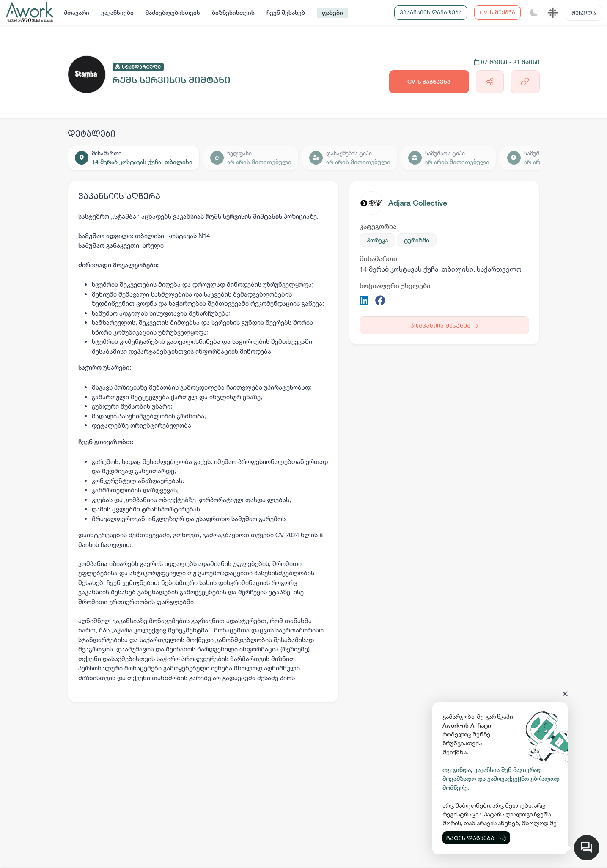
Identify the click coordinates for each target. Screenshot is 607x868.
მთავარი (77, 13)
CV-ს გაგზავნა (429, 82)
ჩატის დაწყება (476, 838)
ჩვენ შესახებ (286, 13)
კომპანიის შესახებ (444, 325)
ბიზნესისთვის (233, 13)
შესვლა (584, 13)
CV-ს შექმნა (497, 12)
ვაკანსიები (117, 13)
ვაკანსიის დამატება (431, 12)
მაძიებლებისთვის (173, 13)
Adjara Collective (418, 203)
